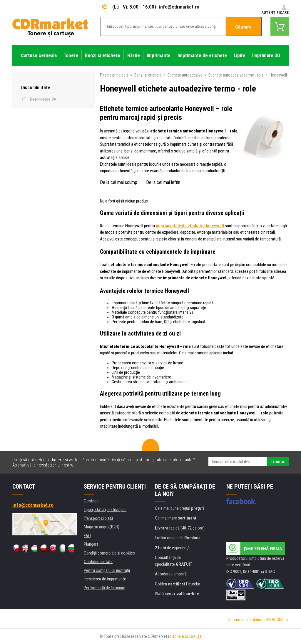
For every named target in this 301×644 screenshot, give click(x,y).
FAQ (87, 536)
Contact (91, 501)
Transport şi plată (98, 518)
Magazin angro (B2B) (102, 527)
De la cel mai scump (119, 182)
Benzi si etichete (148, 75)
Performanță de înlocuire (104, 588)
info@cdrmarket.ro (179, 7)
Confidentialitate (98, 562)
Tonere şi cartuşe (187, 636)
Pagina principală (114, 75)
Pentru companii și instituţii (107, 570)
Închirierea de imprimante (105, 579)
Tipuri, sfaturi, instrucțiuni (105, 509)
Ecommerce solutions (247, 620)
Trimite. (278, 462)
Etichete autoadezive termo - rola (236, 75)
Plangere (91, 544)
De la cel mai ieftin (163, 182)
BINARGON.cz (277, 620)
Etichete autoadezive (185, 75)
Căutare (243, 27)
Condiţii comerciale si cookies (109, 553)
